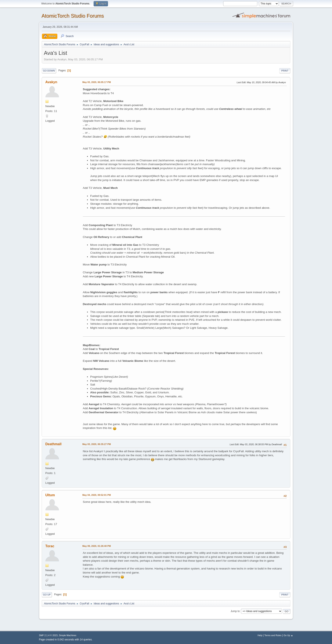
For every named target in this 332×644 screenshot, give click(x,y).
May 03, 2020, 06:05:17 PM (97, 82)
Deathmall (53, 444)
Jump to (235, 611)
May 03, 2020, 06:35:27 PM (97, 444)
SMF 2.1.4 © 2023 (48, 635)
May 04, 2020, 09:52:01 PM (97, 495)
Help (260, 635)
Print (285, 71)
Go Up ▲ (288, 635)
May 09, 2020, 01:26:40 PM (97, 546)
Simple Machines (68, 635)
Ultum (50, 495)
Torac (50, 546)
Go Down (49, 71)
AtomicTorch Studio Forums (73, 16)
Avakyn (51, 82)
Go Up (47, 595)
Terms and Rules (273, 635)
